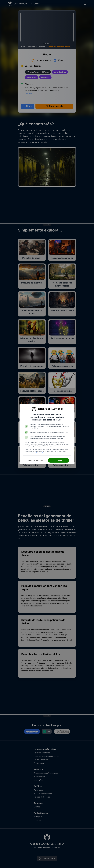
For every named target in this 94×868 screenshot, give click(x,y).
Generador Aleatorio (50, 409)
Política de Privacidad (36, 453)
